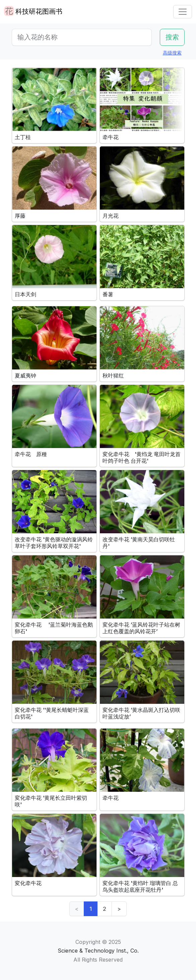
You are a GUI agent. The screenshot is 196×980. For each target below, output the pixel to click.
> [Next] (119, 909)
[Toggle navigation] (183, 12)
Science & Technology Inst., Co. (98, 951)
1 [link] (91, 909)
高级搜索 (172, 53)
